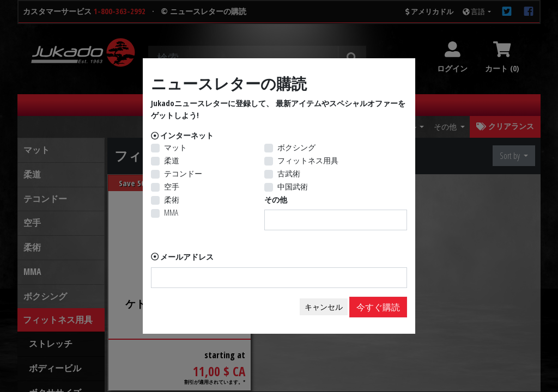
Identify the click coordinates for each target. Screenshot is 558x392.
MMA (171, 213)
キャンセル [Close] (324, 307)
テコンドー (183, 173)
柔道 (172, 160)
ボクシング (296, 147)
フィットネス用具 (308, 160)
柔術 (172, 200)
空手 (172, 186)
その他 (276, 200)
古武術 (289, 173)
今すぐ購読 (378, 307)
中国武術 (293, 186)
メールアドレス (187, 257)
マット (175, 147)
